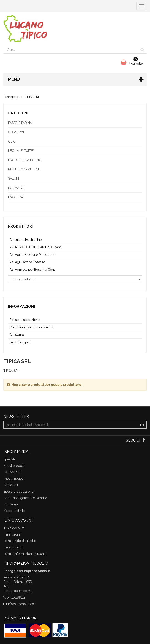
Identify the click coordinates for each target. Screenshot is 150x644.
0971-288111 (16, 597)
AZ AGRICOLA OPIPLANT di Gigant (35, 247)
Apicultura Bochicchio (26, 240)
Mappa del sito (14, 511)
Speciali (9, 459)
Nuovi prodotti (14, 466)
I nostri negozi (20, 342)
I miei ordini (12, 534)
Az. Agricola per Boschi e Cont (32, 270)
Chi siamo (17, 335)
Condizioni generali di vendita (31, 327)
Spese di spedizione (25, 320)
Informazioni (21, 306)
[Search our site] (71, 50)
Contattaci (11, 485)
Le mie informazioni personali (25, 554)
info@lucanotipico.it (22, 604)
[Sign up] (142, 425)
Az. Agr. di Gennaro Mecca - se (32, 255)
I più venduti (12, 472)
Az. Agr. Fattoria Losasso (27, 262)
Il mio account (14, 528)
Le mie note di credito (20, 541)
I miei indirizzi (13, 547)
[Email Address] (71, 425)
